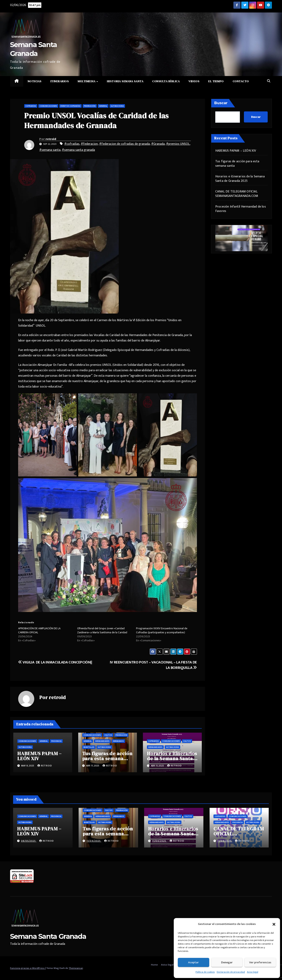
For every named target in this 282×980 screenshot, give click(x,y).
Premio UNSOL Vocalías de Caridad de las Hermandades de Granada (96, 121)
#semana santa (50, 150)
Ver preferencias (260, 962)
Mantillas (89, 747)
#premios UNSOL (178, 144)
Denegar (227, 962)
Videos (194, 81)
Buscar (221, 103)
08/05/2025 (29, 841)
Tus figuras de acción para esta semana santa (107, 758)
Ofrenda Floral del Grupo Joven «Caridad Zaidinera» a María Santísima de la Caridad (102, 630)
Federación (90, 106)
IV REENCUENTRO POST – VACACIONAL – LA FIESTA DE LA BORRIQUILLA (153, 665)
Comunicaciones (48, 106)
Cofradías (31, 106)
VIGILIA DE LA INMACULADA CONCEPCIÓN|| (55, 662)
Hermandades (102, 741)
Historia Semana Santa (125, 81)
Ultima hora (117, 106)
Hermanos (118, 741)
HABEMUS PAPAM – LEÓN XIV (40, 756)
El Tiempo (216, 81)
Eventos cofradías (70, 106)
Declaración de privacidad (231, 972)
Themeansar (76, 968)
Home (154, 965)
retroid (51, 139)
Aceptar (193, 962)
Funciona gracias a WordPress (28, 968)
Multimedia (87, 81)
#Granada (158, 144)
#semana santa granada (78, 150)
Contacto (241, 81)
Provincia (56, 741)
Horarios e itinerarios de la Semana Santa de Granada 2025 (172, 758)
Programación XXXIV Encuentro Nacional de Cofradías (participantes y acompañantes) (162, 630)
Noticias (35, 81)
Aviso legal (253, 972)
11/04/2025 (94, 841)
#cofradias (72, 144)
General (103, 106)
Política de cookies (205, 972)
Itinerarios (60, 81)
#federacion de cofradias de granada (124, 144)
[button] (274, 924)
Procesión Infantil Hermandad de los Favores (241, 209)
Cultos (108, 735)
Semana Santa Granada (48, 936)
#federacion (89, 144)
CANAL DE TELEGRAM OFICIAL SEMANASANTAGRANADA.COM (237, 194)
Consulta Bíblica (166, 81)
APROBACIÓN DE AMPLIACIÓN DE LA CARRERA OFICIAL (39, 630)
